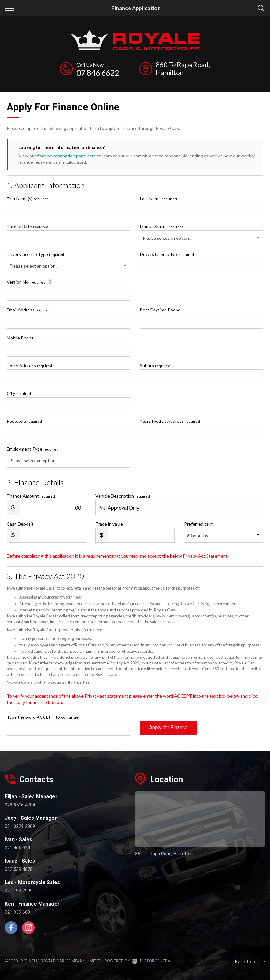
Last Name (158, 198)
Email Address (29, 309)
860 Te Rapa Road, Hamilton (184, 68)
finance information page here (66, 155)
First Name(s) (28, 198)
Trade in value (109, 524)
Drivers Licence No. (167, 254)
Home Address (29, 365)
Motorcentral (153, 961)
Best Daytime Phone (160, 309)
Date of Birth (27, 226)
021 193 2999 (19, 890)
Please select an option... (167, 238)
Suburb (155, 365)
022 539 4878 (19, 869)
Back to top (250, 960)
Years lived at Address (170, 421)
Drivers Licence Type (35, 254)
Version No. (30, 281)
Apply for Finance (168, 727)
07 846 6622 (98, 72)
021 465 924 (17, 847)
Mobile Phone (20, 337)
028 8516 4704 (20, 805)
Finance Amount (31, 496)
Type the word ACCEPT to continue (43, 717)
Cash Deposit (20, 524)
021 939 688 (17, 912)
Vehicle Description (123, 496)
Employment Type (69, 457)
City (19, 393)
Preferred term (199, 524)
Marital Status (162, 226)
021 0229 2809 (20, 826)
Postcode (24, 421)
